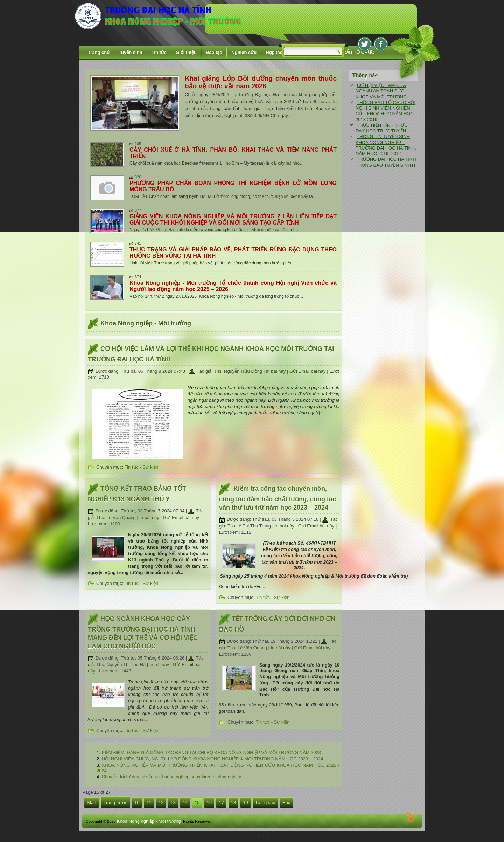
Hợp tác (274, 52)
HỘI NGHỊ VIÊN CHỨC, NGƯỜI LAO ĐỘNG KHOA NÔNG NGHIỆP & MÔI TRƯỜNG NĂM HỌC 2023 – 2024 (212, 759)
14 (185, 803)
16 (209, 803)
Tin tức (159, 52)
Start (92, 803)
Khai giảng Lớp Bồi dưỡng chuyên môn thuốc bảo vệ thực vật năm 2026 (261, 82)
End (286, 803)
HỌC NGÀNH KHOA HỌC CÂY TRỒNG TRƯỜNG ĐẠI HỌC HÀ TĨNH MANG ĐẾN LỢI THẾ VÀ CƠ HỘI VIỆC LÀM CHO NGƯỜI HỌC (143, 633)
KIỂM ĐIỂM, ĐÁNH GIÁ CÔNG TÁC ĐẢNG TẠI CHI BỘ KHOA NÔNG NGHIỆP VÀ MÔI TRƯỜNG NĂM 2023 (211, 753)
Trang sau (265, 803)
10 (137, 803)
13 (173, 803)
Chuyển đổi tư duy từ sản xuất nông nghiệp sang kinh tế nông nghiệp (171, 777)
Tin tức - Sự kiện (142, 467)
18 (233, 803)
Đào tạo (214, 52)
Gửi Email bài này (308, 371)
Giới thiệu (186, 52)
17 (221, 803)
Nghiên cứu (244, 52)
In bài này (276, 371)
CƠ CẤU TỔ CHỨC (355, 52)
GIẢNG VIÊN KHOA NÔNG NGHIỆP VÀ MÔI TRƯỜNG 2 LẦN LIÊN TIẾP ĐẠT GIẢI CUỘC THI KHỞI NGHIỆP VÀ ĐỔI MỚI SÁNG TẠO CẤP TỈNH (233, 219)
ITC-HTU (262, 837)
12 (161, 803)
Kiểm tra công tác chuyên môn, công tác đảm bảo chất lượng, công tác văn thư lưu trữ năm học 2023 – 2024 (278, 498)
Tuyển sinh (130, 52)
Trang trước (115, 803)
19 (245, 803)
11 (149, 803)
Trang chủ (99, 52)
